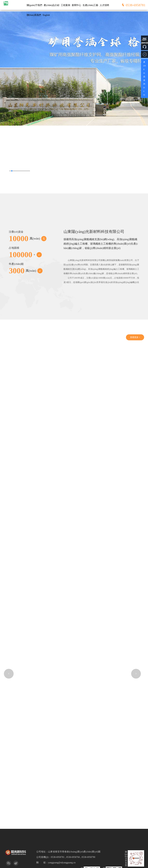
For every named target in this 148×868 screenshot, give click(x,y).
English (46, 16)
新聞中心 (76, 5)
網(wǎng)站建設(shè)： (65, 842)
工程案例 (66, 5)
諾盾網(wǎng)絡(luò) (85, 842)
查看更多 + (134, 339)
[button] (10, 171)
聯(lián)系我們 (34, 16)
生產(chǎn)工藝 (90, 5)
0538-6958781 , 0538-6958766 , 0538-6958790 (73, 804)
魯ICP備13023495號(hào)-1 (114, 838)
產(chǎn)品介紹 (51, 5)
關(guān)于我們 (34, 5)
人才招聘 (104, 5)
